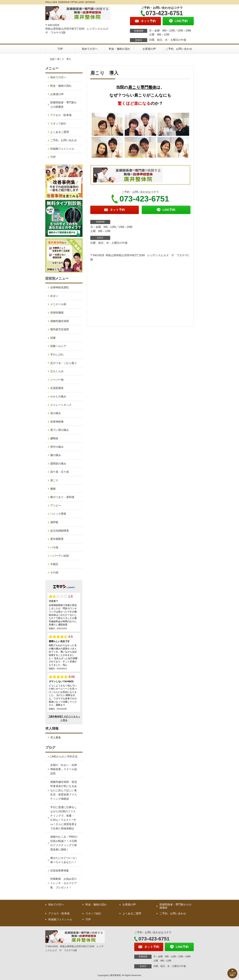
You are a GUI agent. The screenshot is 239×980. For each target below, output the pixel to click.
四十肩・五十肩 (60, 472)
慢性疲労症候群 (60, 329)
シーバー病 (57, 380)
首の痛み (56, 413)
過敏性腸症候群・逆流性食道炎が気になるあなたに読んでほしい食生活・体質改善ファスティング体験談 (64, 790)
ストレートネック (61, 405)
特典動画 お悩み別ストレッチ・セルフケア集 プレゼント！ (64, 883)
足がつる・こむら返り (64, 363)
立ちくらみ (57, 371)
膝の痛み (56, 455)
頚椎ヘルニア (58, 346)
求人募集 (56, 737)
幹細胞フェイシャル (62, 149)
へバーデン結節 (60, 556)
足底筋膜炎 (57, 388)
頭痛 (53, 338)
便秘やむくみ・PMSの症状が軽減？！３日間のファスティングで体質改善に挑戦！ (64, 843)
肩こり (54, 480)
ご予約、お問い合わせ (179, 49)
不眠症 (54, 564)
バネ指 (54, 547)
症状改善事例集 (60, 871)
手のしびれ (57, 355)
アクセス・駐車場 (61, 115)
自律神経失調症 (60, 287)
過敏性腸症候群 (60, 321)
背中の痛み (57, 447)
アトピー (56, 505)
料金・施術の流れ (119, 49)
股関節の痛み (58, 464)
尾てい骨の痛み (60, 430)
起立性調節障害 (60, 531)
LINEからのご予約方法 (64, 757)
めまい (54, 296)
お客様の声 (149, 49)
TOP (60, 49)
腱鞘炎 (54, 438)
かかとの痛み (58, 396)
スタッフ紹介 (58, 124)
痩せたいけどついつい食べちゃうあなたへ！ (64, 860)
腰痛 (53, 489)
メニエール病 (58, 304)
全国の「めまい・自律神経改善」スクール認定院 (64, 769)
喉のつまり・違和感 (62, 497)
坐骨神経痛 (57, 422)
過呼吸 (54, 522)
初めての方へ (90, 49)
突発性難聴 (57, 313)
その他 (54, 572)
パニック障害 (58, 514)
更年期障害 (57, 539)
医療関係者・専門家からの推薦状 (64, 105)
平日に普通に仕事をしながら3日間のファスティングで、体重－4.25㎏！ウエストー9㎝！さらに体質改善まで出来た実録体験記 (64, 818)
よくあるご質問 (60, 132)
